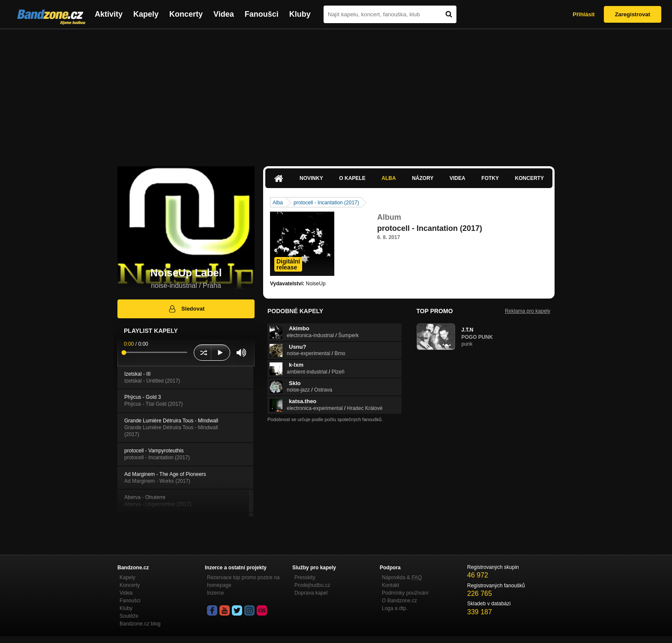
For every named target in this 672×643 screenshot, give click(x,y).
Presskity (305, 577)
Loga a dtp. (395, 608)
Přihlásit (583, 14)
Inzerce (215, 593)
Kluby (300, 14)
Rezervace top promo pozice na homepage (243, 581)
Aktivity (109, 14)
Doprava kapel (311, 593)
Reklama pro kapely (528, 311)
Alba (388, 178)
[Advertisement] (336, 93)
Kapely (146, 14)
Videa (224, 14)
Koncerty (186, 14)
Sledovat (186, 309)
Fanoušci (262, 14)
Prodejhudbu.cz (312, 585)
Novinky (311, 178)
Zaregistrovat (633, 14)
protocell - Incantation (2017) (326, 203)
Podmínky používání (405, 593)
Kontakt (391, 585)
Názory (423, 178)
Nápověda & (402, 577)
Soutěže (129, 616)
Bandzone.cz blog (140, 624)
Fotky (490, 178)
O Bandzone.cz (399, 601)
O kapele (352, 178)
